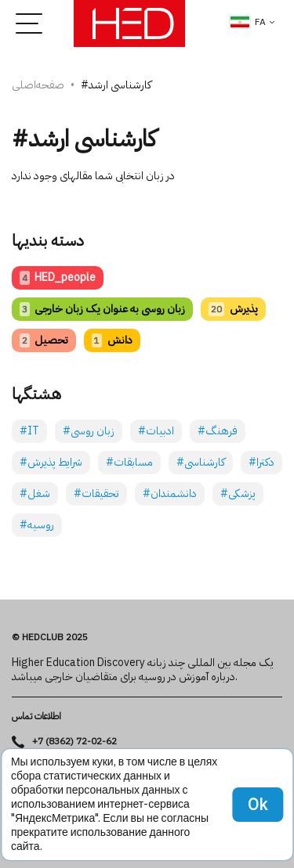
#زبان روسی (89, 431)
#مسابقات (129, 462)
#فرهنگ (218, 431)
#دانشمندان (170, 493)
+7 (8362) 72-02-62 (74, 742)
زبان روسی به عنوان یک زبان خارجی (102, 309)
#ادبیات (156, 431)
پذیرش (233, 309)
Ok (258, 805)
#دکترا (261, 462)
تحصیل (44, 340)
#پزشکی (238, 493)
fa (248, 22)
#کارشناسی (201, 462)
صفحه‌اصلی (38, 85)
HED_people (58, 277)
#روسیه (37, 525)
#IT (29, 431)
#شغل (35, 493)
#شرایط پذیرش (51, 462)
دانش (112, 340)
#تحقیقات (96, 493)
